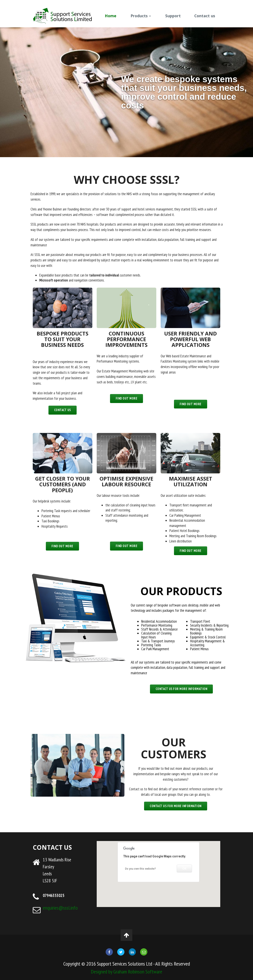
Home (111, 16)
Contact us (205, 16)
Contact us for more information (176, 806)
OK (184, 869)
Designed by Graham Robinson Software (126, 972)
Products (141, 16)
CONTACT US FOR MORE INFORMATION (182, 689)
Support (173, 16)
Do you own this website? (140, 869)
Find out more (127, 398)
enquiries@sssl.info (60, 908)
